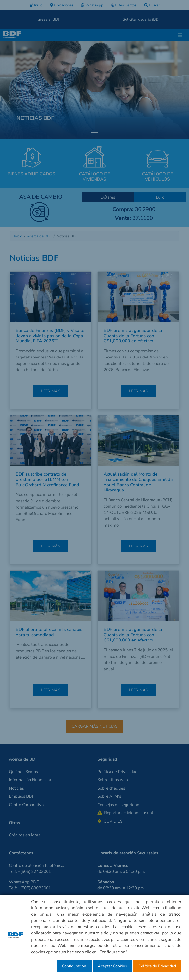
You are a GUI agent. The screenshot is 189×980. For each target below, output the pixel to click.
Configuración (74, 966)
